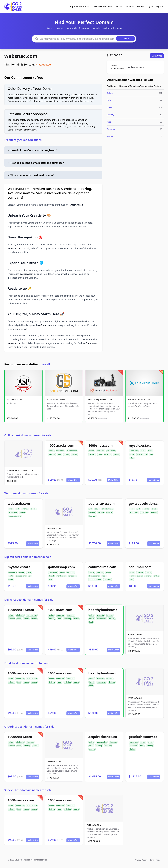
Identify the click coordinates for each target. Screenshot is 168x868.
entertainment (108, 509)
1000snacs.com (101, 445)
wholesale (60, 451)
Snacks (110, 136)
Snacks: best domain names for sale (28, 790)
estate (132, 458)
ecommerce (101, 619)
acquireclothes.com (104, 737)
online (51, 451)
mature (92, 512)
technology (13, 512)
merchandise (72, 451)
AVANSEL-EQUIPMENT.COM (100, 399)
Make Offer (157, 56)
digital (132, 454)
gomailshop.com (61, 567)
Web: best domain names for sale (26, 493)
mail (50, 579)
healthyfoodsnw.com (105, 610)
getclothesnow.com (145, 737)
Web (109, 100)
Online (110, 93)
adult (97, 509)
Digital (110, 107)
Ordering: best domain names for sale (29, 727)
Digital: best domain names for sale (28, 557)
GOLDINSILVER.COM (56, 399)
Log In (150, 6)
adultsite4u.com (102, 503)
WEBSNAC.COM (54, 528)
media (22, 512)
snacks (74, 454)
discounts (111, 451)
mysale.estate (140, 445)
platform (144, 512)
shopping (73, 576)
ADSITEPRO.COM (14, 399)
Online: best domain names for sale (28, 435)
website (101, 512)
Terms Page (155, 860)
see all (46, 364)
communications (15, 516)
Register (160, 6)
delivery (52, 454)
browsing (93, 516)
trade (150, 451)
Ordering (111, 129)
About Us (130, 6)
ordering (108, 454)
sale (151, 454)
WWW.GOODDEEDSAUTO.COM (20, 470)
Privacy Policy (141, 860)
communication (95, 579)
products (71, 572)
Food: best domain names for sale (27, 663)
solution (154, 512)
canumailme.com (102, 567)
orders (67, 454)
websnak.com (19, 503)
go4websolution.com (146, 503)
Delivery (110, 115)
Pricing (140, 6)
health (92, 619)
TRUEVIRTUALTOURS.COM (140, 399)
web (18, 509)
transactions (142, 454)
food (59, 454)
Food (109, 122)
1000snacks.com (61, 445)
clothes (92, 749)
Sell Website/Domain (102, 6)
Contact (119, 6)
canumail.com (140, 567)
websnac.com (21, 56)
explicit (109, 512)
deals (91, 746)
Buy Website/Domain (79, 6)
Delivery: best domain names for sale (29, 600)
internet (25, 509)
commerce (134, 451)
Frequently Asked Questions (23, 140)
